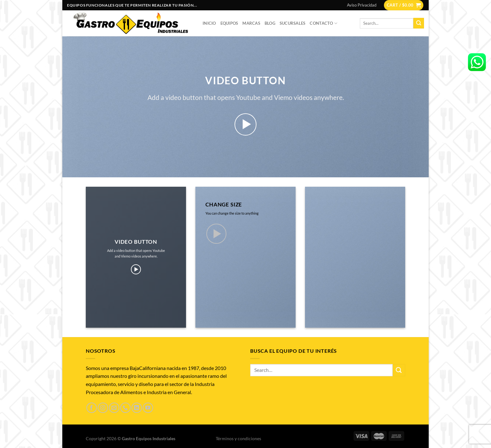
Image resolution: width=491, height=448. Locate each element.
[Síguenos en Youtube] (148, 408)
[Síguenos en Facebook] (92, 408)
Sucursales (293, 23)
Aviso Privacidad (362, 5)
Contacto (323, 23)
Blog (270, 23)
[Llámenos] (125, 408)
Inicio (209, 23)
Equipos (229, 23)
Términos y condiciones (238, 438)
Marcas (251, 23)
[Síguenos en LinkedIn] (137, 408)
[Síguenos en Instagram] (103, 408)
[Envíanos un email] (114, 408)
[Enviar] (419, 23)
